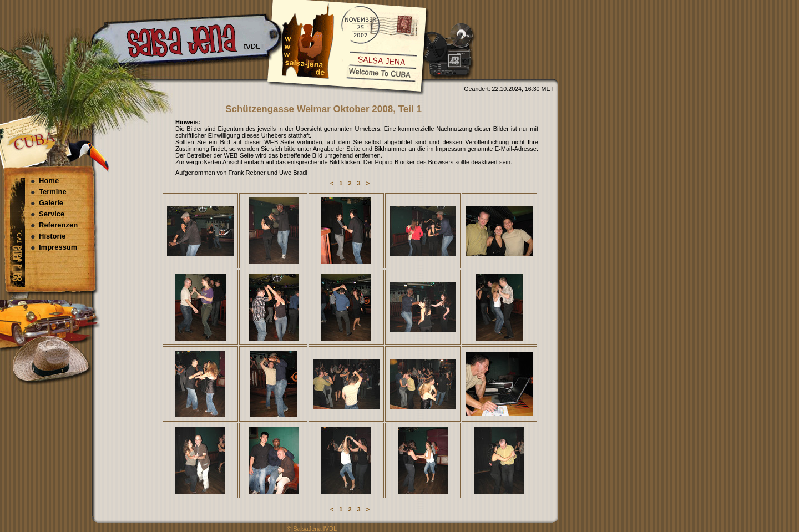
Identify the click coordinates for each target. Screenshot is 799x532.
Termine (53, 192)
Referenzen (58, 225)
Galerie (51, 203)
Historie (52, 236)
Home (49, 181)
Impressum (58, 247)
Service (52, 214)
